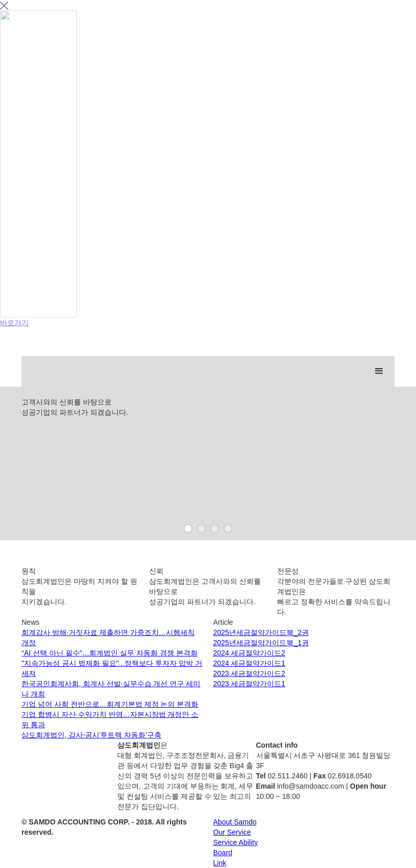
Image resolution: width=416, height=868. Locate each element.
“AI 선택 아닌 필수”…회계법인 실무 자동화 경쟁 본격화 (110, 653)
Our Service (232, 832)
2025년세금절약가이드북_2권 (261, 632)
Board (223, 853)
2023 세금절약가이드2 (249, 673)
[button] (379, 371)
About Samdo (235, 822)
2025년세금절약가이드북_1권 (261, 643)
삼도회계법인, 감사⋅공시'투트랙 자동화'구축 (91, 735)
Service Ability (235, 842)
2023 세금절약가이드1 (249, 684)
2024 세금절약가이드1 (249, 663)
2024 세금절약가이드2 (249, 653)
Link (220, 863)
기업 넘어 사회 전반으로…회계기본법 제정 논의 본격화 (110, 704)
